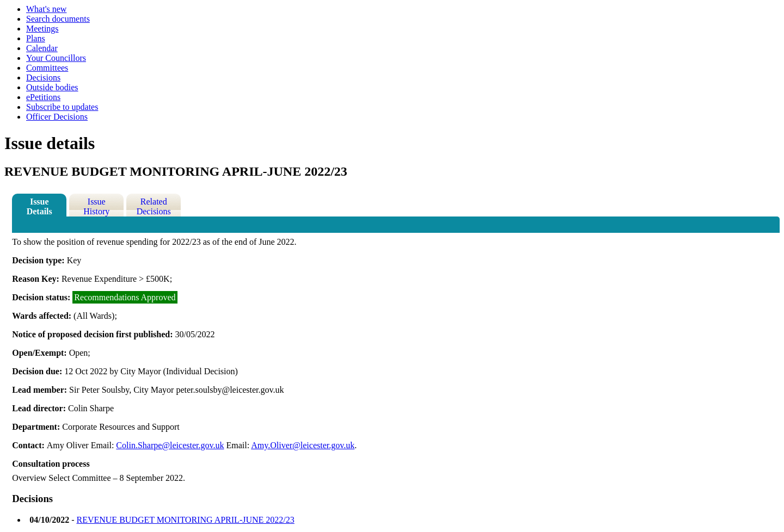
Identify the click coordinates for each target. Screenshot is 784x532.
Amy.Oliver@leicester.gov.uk (303, 445)
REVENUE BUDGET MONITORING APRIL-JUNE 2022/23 (185, 520)
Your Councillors (56, 58)
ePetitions (43, 97)
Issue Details (39, 206)
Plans (36, 38)
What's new (46, 9)
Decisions (43, 78)
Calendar (42, 48)
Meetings (42, 29)
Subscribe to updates (62, 107)
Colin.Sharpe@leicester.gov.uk (170, 445)
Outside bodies (52, 87)
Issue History (96, 206)
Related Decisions (154, 206)
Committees (47, 68)
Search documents (58, 19)
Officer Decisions (57, 117)
